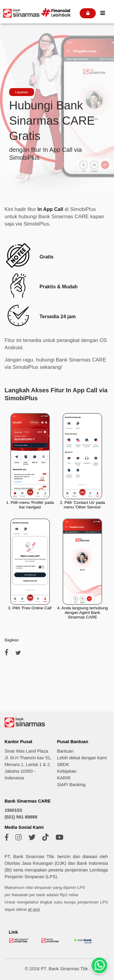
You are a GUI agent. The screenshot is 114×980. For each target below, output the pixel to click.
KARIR (64, 778)
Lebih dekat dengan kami (82, 758)
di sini (34, 909)
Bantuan (66, 751)
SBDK (63, 764)
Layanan (22, 92)
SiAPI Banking (71, 785)
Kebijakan (67, 771)
